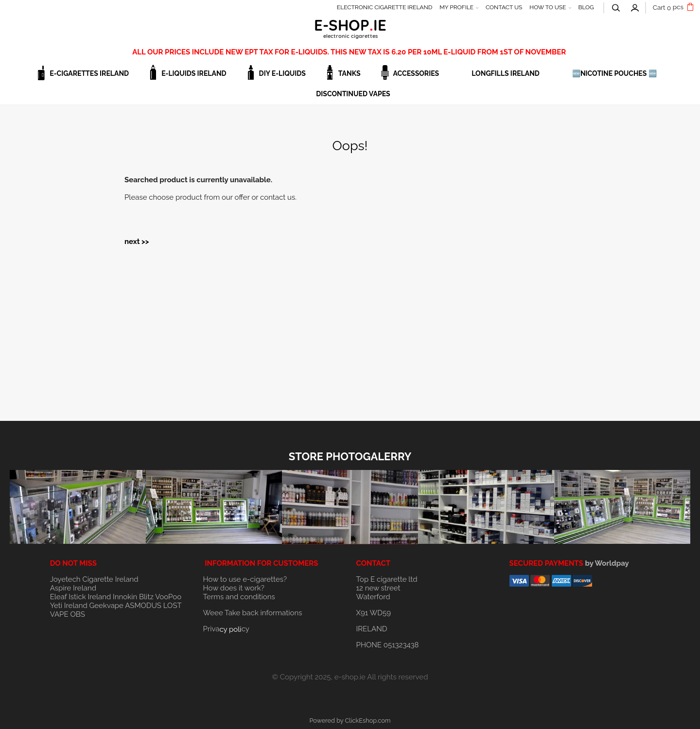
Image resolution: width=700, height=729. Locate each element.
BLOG (586, 7)
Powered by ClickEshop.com (350, 720)
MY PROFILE (456, 7)
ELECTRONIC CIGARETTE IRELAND (385, 7)
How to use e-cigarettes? (245, 579)
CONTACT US (504, 7)
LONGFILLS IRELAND (506, 73)
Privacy (226, 629)
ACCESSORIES (416, 73)
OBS (77, 614)
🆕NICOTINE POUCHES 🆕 (614, 73)
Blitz (146, 597)
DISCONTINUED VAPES (353, 94)
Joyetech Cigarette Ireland (94, 579)
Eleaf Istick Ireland (81, 597)
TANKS (350, 73)
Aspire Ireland (73, 588)
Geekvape (106, 606)
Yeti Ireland (69, 606)
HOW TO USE (548, 7)
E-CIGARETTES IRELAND (89, 73)
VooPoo (168, 597)
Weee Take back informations (253, 613)
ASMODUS (143, 606)
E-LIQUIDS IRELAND (194, 73)
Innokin (125, 597)
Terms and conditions (239, 597)
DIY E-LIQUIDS (282, 73)
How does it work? (234, 588)
